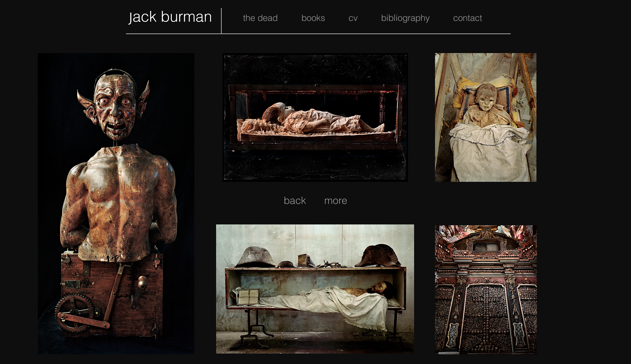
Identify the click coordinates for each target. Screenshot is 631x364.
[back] (295, 200)
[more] (336, 200)
